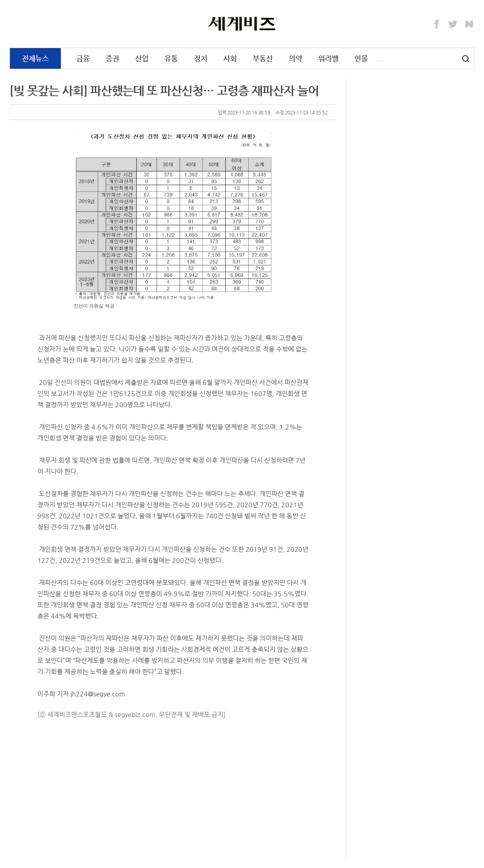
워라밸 (328, 58)
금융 (83, 58)
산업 (142, 58)
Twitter (453, 24)
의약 (296, 58)
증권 (112, 58)
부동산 (263, 58)
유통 (171, 58)
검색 (466, 59)
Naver (469, 24)
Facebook (437, 24)
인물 (361, 58)
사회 (230, 58)
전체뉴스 (35, 58)
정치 (201, 58)
